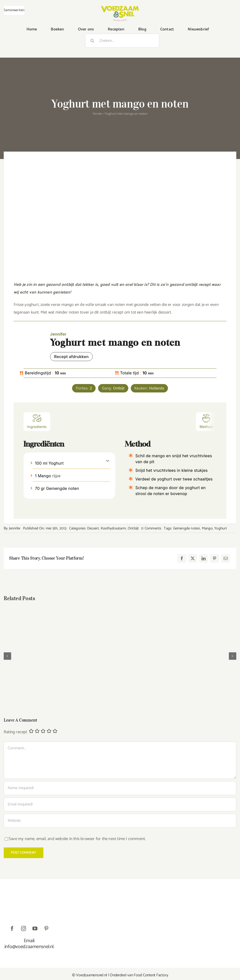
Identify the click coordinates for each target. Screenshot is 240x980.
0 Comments (151, 528)
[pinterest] (46, 929)
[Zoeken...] (122, 41)
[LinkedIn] (204, 558)
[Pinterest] (214, 558)
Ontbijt (133, 528)
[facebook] (12, 929)
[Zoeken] (92, 41)
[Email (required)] (120, 804)
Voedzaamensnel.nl (92, 975)
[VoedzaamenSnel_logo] (120, 8)
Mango (207, 528)
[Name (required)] (120, 788)
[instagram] (24, 929)
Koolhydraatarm (113, 528)
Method (206, 421)
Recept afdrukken (71, 357)
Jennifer (15, 528)
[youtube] (35, 929)
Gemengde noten (187, 528)
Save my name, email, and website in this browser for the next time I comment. (77, 839)
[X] (193, 558)
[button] (108, 460)
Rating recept (15, 732)
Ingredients (37, 421)
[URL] (120, 821)
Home (97, 114)
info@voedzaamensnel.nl (29, 947)
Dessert (93, 528)
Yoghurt (221, 528)
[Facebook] (182, 558)
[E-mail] (226, 558)
